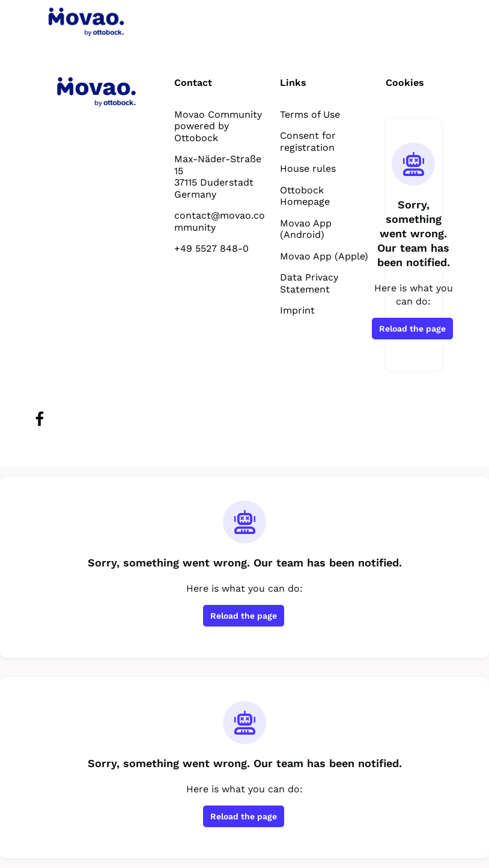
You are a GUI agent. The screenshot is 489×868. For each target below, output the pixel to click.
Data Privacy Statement (309, 283)
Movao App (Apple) (324, 256)
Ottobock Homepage (305, 196)
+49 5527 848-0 (211, 248)
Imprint (297, 310)
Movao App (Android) (306, 229)
